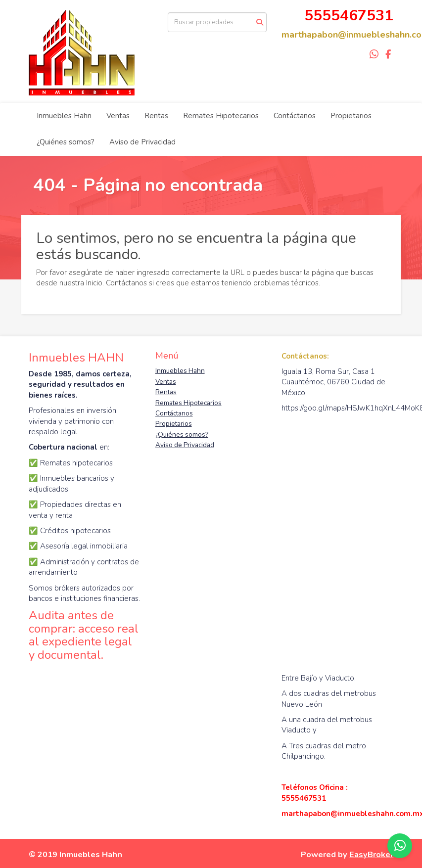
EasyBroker (371, 854)
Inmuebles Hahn (64, 116)
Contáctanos (295, 116)
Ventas (118, 116)
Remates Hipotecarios (221, 116)
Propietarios (351, 116)
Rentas (156, 116)
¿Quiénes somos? (66, 142)
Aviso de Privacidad (142, 142)
